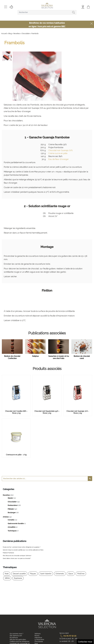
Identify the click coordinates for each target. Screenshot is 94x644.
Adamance (38, 638)
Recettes (6, 495)
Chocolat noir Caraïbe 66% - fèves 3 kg (16, 412)
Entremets (60, 574)
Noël (7, 574)
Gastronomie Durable (16, 524)
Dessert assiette (19, 574)
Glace (71, 574)
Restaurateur (13, 505)
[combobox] (47, 12)
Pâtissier (11, 509)
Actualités (12, 527)
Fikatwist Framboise (8, 553)
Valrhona (38, 634)
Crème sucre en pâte (58, 153)
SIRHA (7, 578)
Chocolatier (12, 502)
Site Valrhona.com (16, 636)
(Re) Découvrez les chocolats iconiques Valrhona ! (17, 556)
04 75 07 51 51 (68, 636)
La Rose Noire (39, 640)
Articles (6, 517)
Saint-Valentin (46, 574)
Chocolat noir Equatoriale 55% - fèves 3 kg (47, 412)
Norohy (37, 636)
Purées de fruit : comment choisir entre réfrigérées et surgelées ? (22, 547)
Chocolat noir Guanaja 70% (60, 150)
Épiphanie (18, 578)
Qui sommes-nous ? (16, 634)
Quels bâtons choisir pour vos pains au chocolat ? (17, 558)
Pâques (33, 574)
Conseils (11, 520)
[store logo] (47, 6)
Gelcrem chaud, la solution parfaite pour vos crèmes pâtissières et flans (23, 550)
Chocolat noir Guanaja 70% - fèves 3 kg (78, 412)
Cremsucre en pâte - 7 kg (16, 455)
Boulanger (12, 513)
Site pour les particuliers (18, 640)
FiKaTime (81, 574)
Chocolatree (39, 642)
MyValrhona (14, 638)
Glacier (11, 498)
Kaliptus (35, 356)
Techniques (12, 531)
